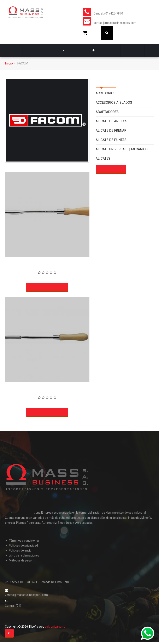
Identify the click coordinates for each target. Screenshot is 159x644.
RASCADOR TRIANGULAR (47, 386)
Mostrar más (110, 169)
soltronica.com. (55, 629)
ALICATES (103, 159)
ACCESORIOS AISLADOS (114, 103)
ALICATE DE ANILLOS (111, 121)
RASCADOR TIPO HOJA (47, 261)
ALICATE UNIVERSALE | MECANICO (122, 149)
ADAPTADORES (107, 112)
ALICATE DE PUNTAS (111, 140)
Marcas (55, 50)
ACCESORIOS (106, 93)
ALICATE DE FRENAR (111, 131)
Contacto (126, 50)
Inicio (9, 63)
